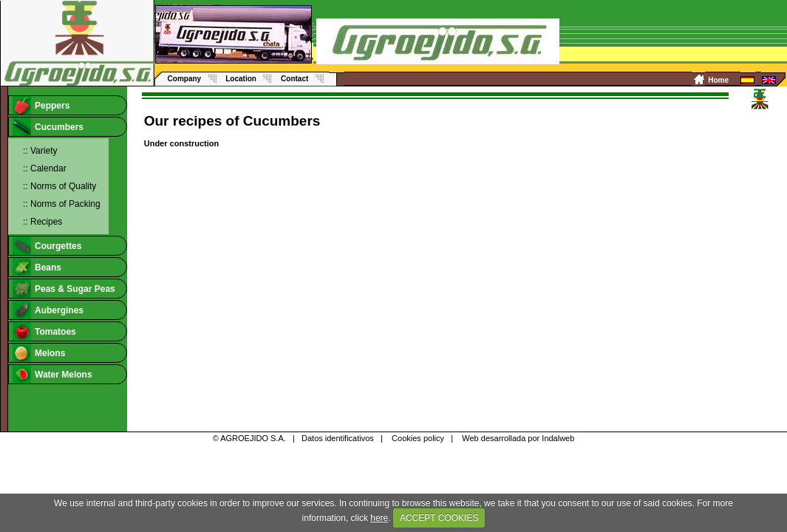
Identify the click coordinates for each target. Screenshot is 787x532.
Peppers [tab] (41, 105)
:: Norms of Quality (59, 186)
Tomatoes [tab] (44, 331)
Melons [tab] (39, 353)
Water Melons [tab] (52, 374)
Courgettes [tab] (47, 246)
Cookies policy (418, 438)
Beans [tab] (37, 267)
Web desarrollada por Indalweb (518, 438)
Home (718, 80)
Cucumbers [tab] (48, 127)
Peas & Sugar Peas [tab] (64, 289)
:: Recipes (42, 222)
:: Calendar (45, 168)
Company (185, 79)
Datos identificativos (338, 438)
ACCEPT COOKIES (439, 518)
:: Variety (40, 151)
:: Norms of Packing (62, 204)
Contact (294, 79)
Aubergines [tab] (48, 310)
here (379, 518)
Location (241, 79)
